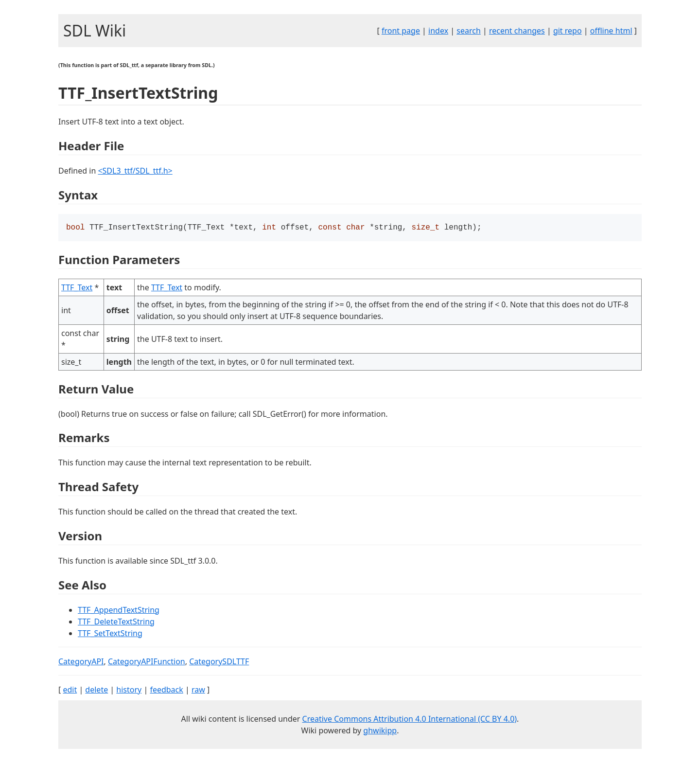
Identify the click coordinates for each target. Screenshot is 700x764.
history (129, 691)
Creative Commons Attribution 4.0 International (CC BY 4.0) (410, 720)
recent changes (517, 31)
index (438, 31)
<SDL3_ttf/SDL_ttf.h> (135, 171)
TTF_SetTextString (110, 634)
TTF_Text (77, 288)
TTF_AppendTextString (119, 611)
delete (96, 691)
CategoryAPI (81, 662)
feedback (166, 691)
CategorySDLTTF (219, 662)
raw (198, 691)
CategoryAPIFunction (147, 662)
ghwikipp (380, 731)
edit (70, 691)
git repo (568, 31)
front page (401, 31)
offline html (611, 31)
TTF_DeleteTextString (116, 622)
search (469, 31)
